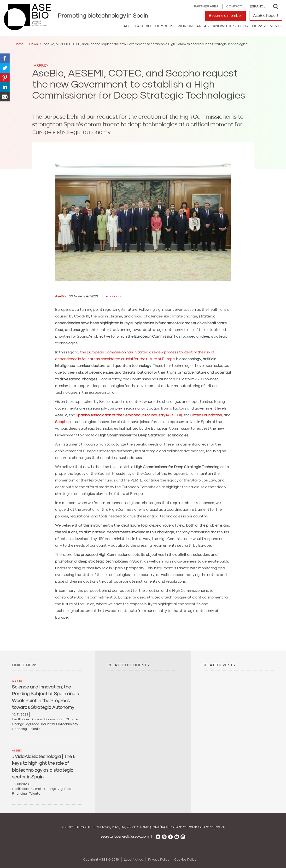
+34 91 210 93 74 (212, 827)
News (34, 44)
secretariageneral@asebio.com (125, 837)
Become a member (225, 16)
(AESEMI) (129, 415)
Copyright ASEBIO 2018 (101, 860)
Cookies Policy (185, 860)
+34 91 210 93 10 (185, 827)
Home (19, 44)
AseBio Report (266, 16)
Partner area (206, 6)
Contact (234, 6)
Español (257, 6)
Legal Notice (134, 860)
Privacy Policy (159, 860)
